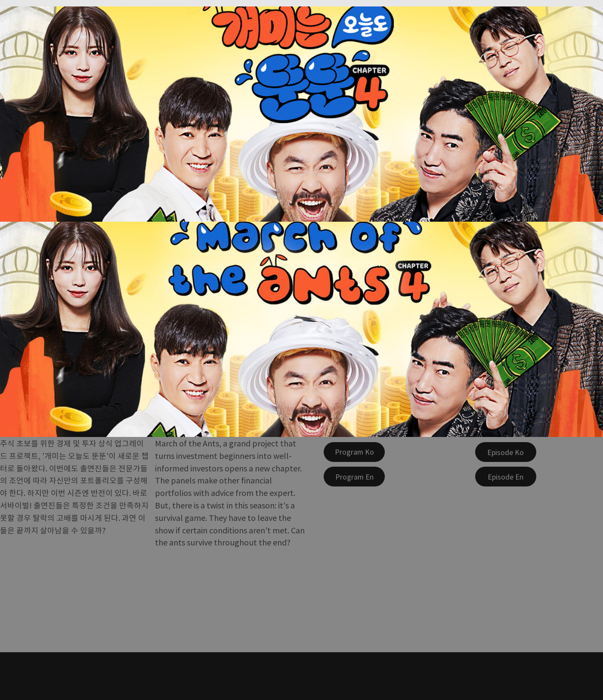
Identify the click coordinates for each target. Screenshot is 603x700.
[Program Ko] (354, 452)
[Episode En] (506, 477)
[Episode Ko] (506, 452)
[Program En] (354, 477)
